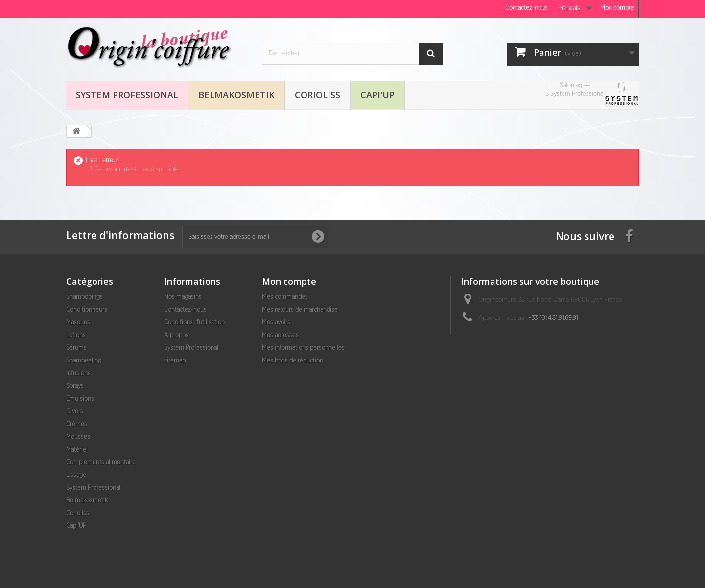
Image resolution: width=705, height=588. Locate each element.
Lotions (76, 335)
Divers (75, 412)
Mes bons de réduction (293, 361)
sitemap (175, 361)
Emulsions (80, 399)
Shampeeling (84, 361)
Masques (78, 323)
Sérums (76, 348)
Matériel (77, 450)
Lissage (76, 475)
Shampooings (84, 297)
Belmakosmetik (236, 95)
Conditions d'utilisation (194, 323)
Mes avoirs (276, 323)
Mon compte (617, 8)
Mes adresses (280, 335)
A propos (176, 335)
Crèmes (77, 424)
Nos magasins (183, 297)
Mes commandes (285, 297)
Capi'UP (377, 95)
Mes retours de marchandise (300, 310)
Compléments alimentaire (101, 463)
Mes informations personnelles (303, 348)
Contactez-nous (527, 8)
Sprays (75, 386)
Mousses (78, 437)
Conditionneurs (87, 310)
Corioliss (317, 95)
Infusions (78, 373)
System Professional (127, 95)
